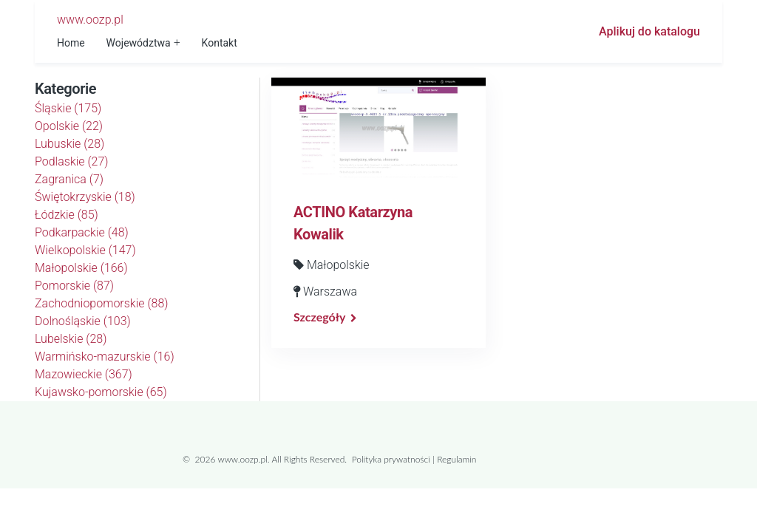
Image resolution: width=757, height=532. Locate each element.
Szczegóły (319, 317)
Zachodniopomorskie (102, 303)
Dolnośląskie (83, 321)
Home (71, 43)
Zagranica (69, 179)
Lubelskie (71, 339)
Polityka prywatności (391, 459)
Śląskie (68, 108)
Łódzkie (67, 215)
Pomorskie (74, 286)
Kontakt (220, 43)
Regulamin (456, 459)
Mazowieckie (84, 374)
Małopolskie (81, 268)
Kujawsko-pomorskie (101, 392)
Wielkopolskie (85, 250)
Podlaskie (72, 161)
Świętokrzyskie (85, 197)
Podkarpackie (82, 232)
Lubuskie (69, 144)
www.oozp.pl (90, 20)
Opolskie (69, 126)
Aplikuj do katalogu (649, 31)
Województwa (139, 43)
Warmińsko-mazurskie (105, 357)
